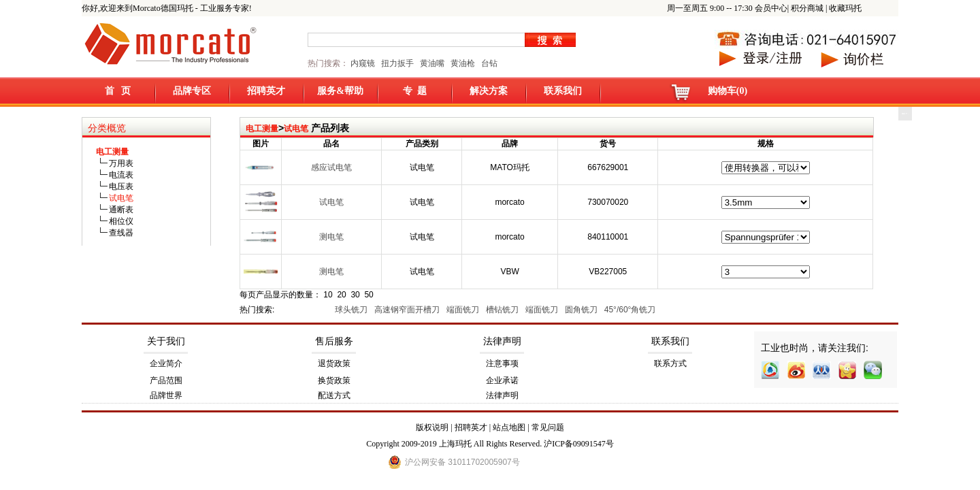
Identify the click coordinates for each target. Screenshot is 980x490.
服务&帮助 (340, 91)
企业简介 (166, 363)
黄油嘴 (432, 63)
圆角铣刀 (582, 310)
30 (355, 295)
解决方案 (489, 91)
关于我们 (166, 341)
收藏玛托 (845, 8)
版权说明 (432, 427)
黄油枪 (463, 63)
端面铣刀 (464, 310)
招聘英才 (266, 91)
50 (369, 295)
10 (328, 295)
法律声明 (502, 341)
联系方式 (670, 363)
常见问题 (548, 427)
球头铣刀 (352, 310)
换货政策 (334, 380)
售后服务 (334, 341)
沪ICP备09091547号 (579, 444)
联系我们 (563, 91)
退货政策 (334, 363)
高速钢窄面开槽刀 (408, 310)
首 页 (118, 91)
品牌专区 (192, 91)
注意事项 (502, 363)
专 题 (415, 91)
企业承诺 (502, 380)
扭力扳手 (397, 63)
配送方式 (334, 395)
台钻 (488, 63)
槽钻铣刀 (503, 310)
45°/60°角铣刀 (631, 310)
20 (341, 295)
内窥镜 (363, 63)
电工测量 (262, 129)
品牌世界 (166, 395)
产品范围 (166, 380)
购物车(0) (728, 91)
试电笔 (296, 129)
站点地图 (509, 427)
